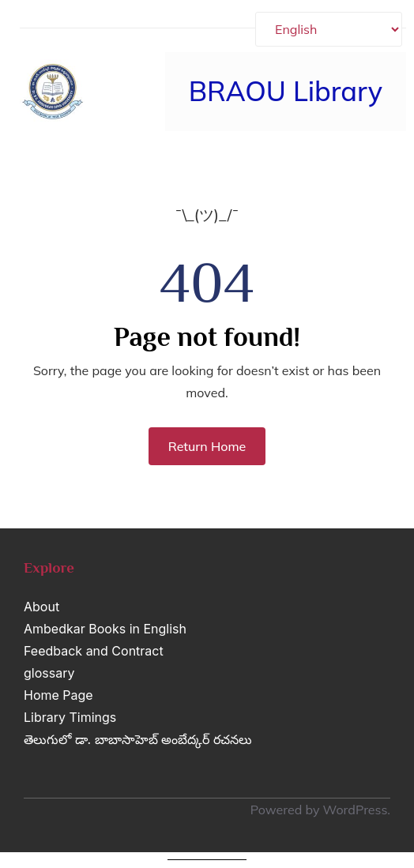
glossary (49, 673)
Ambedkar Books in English (105, 629)
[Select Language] (329, 29)
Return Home (207, 446)
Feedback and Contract (94, 651)
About (41, 607)
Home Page (58, 695)
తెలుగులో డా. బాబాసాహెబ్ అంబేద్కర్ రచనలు (138, 739)
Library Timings (70, 717)
